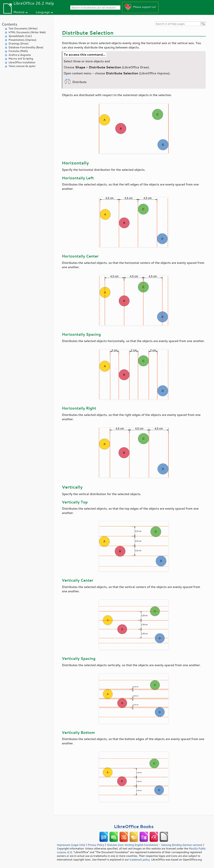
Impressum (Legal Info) (71, 845)
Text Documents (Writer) (23, 28)
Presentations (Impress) (22, 40)
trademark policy (140, 859)
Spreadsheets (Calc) (20, 36)
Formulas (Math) (18, 51)
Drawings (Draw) (18, 44)
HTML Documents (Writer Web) (27, 32)
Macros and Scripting (21, 59)
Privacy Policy (96, 845)
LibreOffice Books (134, 826)
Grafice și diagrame (20, 55)
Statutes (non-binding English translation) (132, 845)
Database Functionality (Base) (26, 47)
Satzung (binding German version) (182, 845)
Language (43, 12)
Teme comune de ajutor (22, 66)
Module (19, 12)
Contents (9, 24)
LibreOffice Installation (22, 62)
